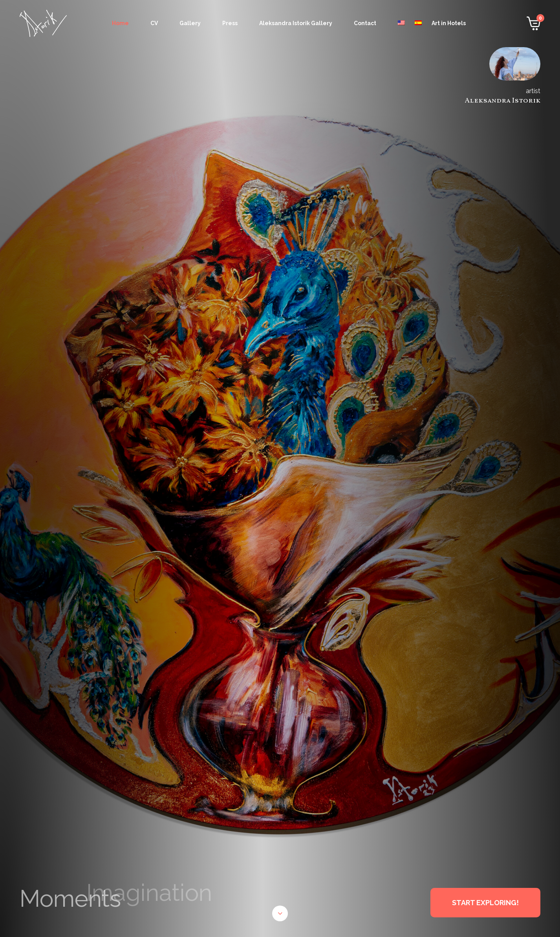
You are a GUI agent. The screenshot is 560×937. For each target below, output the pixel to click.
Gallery (190, 23)
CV (154, 23)
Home (120, 23)
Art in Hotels (449, 23)
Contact (365, 23)
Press (230, 23)
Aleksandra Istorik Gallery (296, 23)
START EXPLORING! (485, 903)
